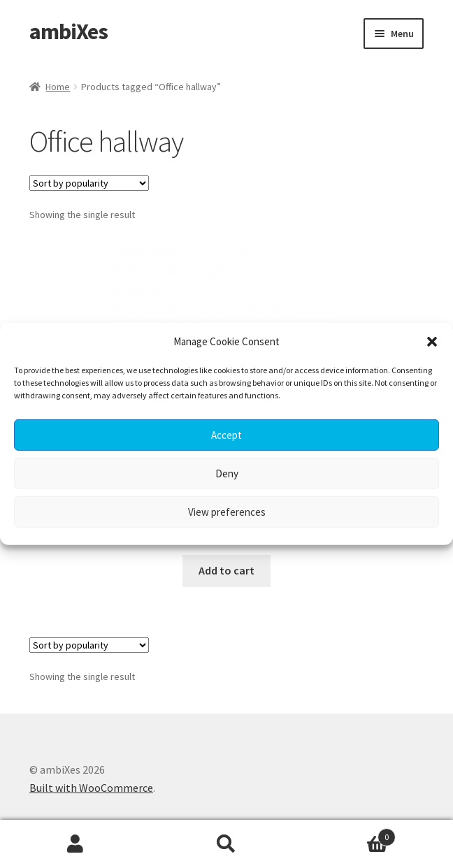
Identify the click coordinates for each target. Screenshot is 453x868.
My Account (75, 844)
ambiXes (69, 31)
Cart (349, 834)
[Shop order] (89, 183)
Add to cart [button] (226, 570)
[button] (432, 342)
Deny (227, 473)
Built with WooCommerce (91, 788)
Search (226, 844)
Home (58, 87)
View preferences (227, 512)
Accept (226, 435)
